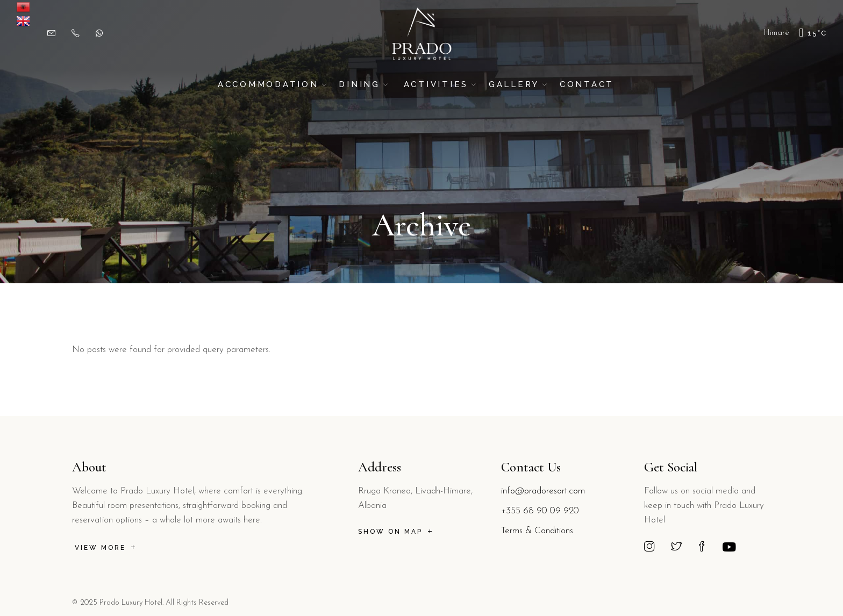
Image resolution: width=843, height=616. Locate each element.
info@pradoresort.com (543, 491)
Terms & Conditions (537, 531)
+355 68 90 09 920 (540, 511)
